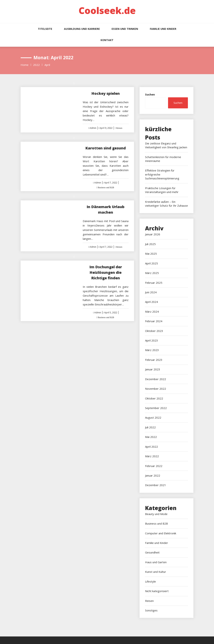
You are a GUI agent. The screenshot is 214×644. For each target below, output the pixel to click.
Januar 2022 (153, 475)
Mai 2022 (151, 437)
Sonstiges (151, 610)
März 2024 (152, 312)
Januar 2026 (153, 234)
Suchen (150, 94)
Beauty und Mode (156, 514)
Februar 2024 (154, 321)
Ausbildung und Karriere (82, 29)
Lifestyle (150, 581)
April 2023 (151, 340)
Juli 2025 (150, 244)
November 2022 (156, 389)
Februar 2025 (154, 283)
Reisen (119, 128)
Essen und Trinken (125, 29)
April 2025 (151, 263)
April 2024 (151, 302)
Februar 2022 (154, 466)
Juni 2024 (151, 292)
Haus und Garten (156, 562)
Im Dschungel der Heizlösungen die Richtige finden (106, 272)
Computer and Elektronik (161, 533)
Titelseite (45, 29)
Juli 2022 (150, 427)
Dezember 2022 (156, 379)
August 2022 (153, 417)
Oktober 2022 (154, 398)
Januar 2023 (153, 369)
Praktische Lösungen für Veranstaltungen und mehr (162, 190)
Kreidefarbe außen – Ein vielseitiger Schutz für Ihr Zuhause (166, 204)
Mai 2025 (151, 254)
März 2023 (152, 350)
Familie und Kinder (163, 29)
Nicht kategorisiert (157, 591)
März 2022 (152, 456)
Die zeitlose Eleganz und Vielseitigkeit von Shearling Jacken (166, 145)
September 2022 (156, 408)
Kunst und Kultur (156, 572)
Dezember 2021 (156, 485)
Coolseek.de (107, 10)
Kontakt (107, 40)
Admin (93, 128)
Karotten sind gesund (106, 148)
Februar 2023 (154, 360)
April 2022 (151, 447)
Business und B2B (106, 187)
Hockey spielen (106, 93)
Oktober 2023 (154, 331)
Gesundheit (152, 552)
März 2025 (152, 273)
